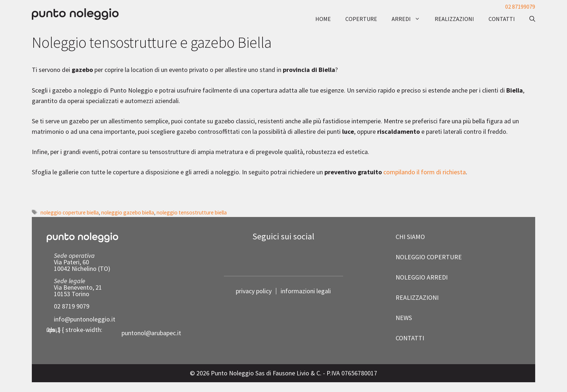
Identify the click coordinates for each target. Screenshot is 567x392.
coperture (361, 19)
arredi (410, 19)
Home (323, 19)
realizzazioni (454, 19)
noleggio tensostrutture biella (192, 212)
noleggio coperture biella (70, 212)
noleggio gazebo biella (128, 212)
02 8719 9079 (72, 306)
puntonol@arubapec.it (151, 333)
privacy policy (254, 291)
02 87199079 (520, 7)
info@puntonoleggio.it (85, 319)
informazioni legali (306, 291)
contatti (502, 19)
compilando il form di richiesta (425, 172)
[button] (529, 19)
